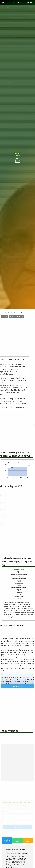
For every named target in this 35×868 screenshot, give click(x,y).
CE (15, 313)
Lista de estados (17, 851)
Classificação (20, 317)
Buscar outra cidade (25, 851)
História (12, 317)
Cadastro (29, 2)
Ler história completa (18, 724)
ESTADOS (9, 313)
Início (4, 2)
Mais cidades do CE (10, 851)
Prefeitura (5, 317)
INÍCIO (2, 313)
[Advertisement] (17, 337)
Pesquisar (11, 2)
